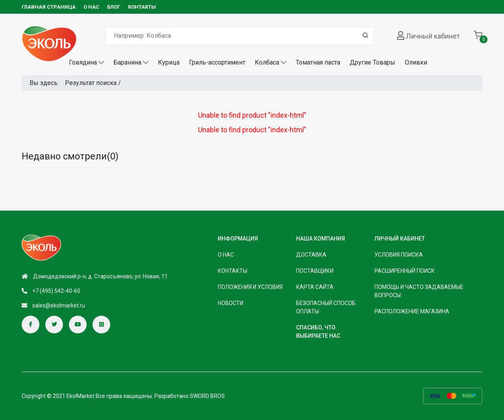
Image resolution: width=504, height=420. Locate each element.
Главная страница (49, 7)
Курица (169, 62)
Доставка (311, 255)
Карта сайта (315, 287)
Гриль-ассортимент (217, 62)
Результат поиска (91, 83)
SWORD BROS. (208, 396)
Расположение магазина (412, 311)
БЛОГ (114, 7)
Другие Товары (372, 62)
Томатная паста (318, 62)
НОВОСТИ (231, 303)
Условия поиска (399, 255)
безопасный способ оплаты (326, 307)
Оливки (416, 62)
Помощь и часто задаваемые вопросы (419, 291)
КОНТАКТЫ (142, 7)
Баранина (127, 62)
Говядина (83, 62)
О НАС (91, 7)
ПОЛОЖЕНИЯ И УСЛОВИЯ (250, 287)
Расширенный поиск (405, 271)
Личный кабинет (433, 36)
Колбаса (267, 62)
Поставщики (315, 271)
